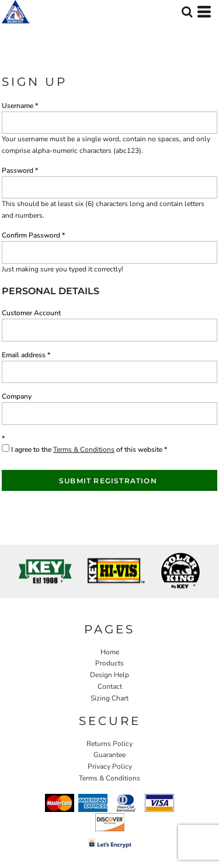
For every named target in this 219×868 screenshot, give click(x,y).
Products (109, 663)
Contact (110, 686)
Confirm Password (31, 235)
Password (18, 170)
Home (110, 652)
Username (18, 106)
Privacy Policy (110, 766)
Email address (24, 355)
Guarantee (109, 755)
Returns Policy (109, 744)
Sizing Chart (109, 698)
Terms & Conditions (84, 449)
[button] (187, 12)
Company (17, 396)
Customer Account (31, 313)
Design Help (109, 675)
